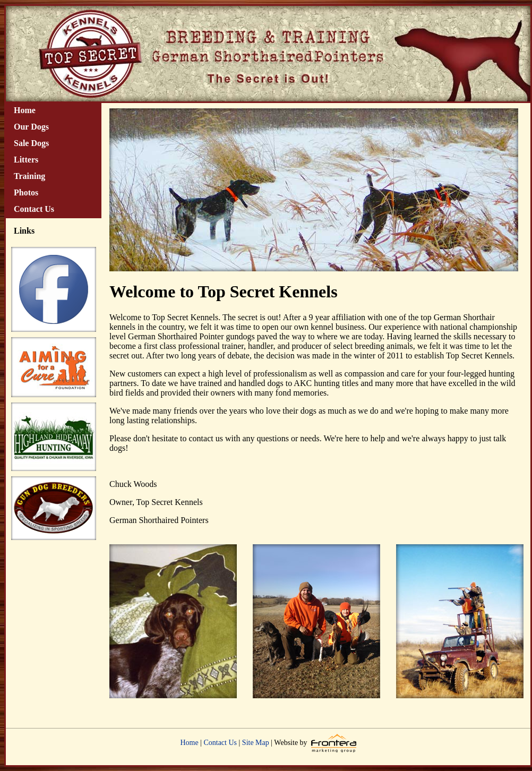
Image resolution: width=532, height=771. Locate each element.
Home (25, 110)
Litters (26, 160)
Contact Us (34, 209)
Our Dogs (31, 127)
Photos (26, 192)
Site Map (256, 743)
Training (29, 176)
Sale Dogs (31, 143)
